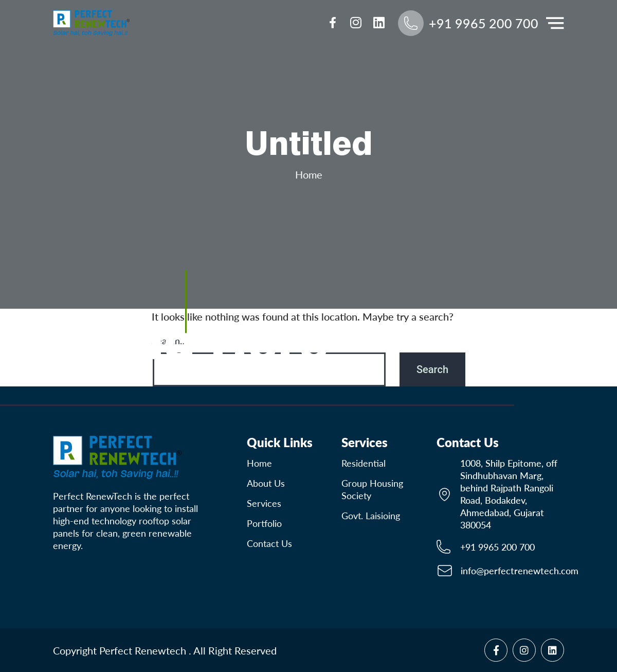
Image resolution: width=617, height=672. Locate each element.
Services (264, 503)
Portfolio (264, 523)
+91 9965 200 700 (497, 547)
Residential (364, 463)
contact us (269, 543)
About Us (266, 483)
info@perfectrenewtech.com (520, 571)
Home (309, 174)
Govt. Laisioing (371, 516)
